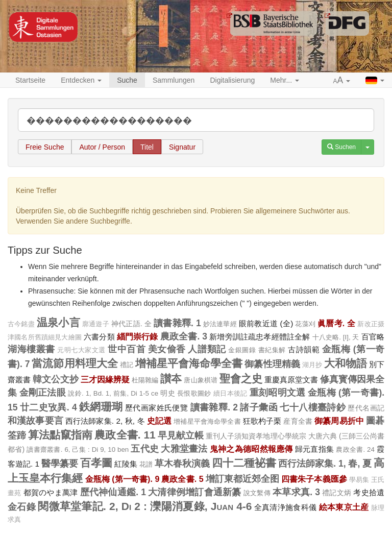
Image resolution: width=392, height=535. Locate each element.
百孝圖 (96, 463)
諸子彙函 (259, 407)
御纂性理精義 (272, 364)
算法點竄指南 (60, 435)
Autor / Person (102, 147)
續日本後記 (230, 394)
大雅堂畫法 (184, 449)
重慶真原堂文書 (291, 380)
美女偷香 (167, 349)
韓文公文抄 (56, 379)
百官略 (373, 337)
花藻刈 (305, 324)
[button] (342, 81)
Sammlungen (174, 80)
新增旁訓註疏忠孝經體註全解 (260, 337)
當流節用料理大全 (75, 363)
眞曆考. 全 (336, 323)
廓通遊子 (96, 324)
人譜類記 (207, 349)
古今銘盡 (21, 324)
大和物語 (346, 363)
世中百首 (127, 349)
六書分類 (99, 337)
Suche (127, 80)
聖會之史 (241, 379)
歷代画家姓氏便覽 (156, 408)
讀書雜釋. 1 (177, 323)
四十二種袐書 (244, 463)
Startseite (30, 80)
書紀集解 (272, 350)
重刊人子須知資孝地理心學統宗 (256, 436)
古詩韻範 (304, 349)
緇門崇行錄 (138, 336)
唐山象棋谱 (200, 380)
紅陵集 (126, 464)
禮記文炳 (337, 493)
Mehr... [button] (285, 80)
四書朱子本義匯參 (314, 479)
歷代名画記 (366, 408)
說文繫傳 (257, 493)
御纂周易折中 (339, 421)
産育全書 (298, 421)
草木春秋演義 (182, 464)
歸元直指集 (314, 449)
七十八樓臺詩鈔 (313, 407)
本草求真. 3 (296, 492)
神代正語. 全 (131, 324)
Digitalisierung (232, 80)
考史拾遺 (369, 492)
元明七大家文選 (81, 350)
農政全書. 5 (182, 479)
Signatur (182, 147)
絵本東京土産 (344, 507)
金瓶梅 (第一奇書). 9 (122, 479)
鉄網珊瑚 (101, 407)
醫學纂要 (60, 464)
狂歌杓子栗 (262, 421)
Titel (147, 147)
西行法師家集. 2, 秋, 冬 (105, 421)
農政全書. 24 (355, 449)
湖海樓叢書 (31, 349)
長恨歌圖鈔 (194, 393)
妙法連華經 (220, 324)
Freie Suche (45, 147)
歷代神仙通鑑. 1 (113, 492)
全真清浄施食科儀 (286, 507)
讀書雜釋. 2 (214, 407)
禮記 (127, 365)
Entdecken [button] (81, 80)
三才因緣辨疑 (105, 379)
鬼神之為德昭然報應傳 (251, 449)
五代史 (145, 449)
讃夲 (171, 379)
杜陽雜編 (145, 380)
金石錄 (22, 507)
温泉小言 (58, 322)
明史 (168, 393)
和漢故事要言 (35, 421)
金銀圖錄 (242, 350)
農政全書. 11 (125, 435)
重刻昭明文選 (278, 393)
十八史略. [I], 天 (336, 337)
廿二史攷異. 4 (48, 407)
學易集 (359, 480)
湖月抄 (312, 365)
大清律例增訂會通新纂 (195, 492)
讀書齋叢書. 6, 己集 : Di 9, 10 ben (78, 449)
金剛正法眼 (43, 393)
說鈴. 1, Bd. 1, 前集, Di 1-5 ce (113, 393)
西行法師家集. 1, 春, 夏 (325, 464)
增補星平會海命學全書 (189, 363)
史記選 (159, 421)
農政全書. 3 (184, 336)
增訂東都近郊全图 (243, 479)
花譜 (146, 464)
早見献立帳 (181, 435)
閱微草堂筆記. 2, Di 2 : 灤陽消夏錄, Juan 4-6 (145, 506)
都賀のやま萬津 (51, 492)
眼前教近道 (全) (266, 323)
